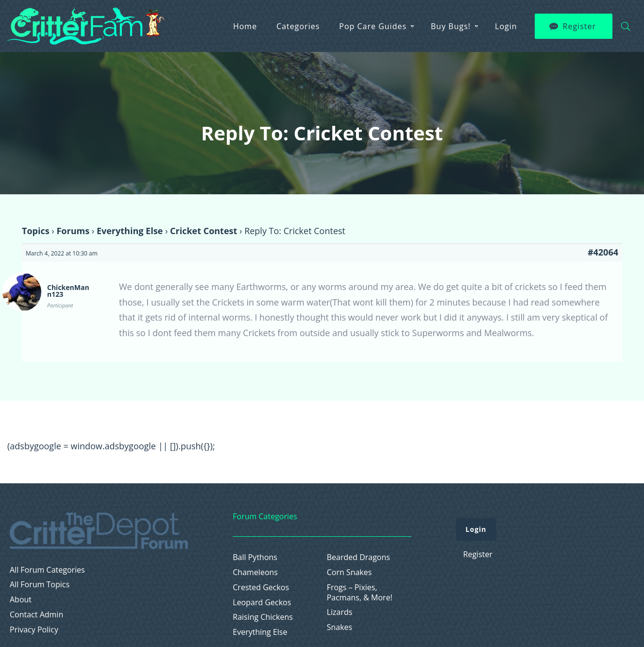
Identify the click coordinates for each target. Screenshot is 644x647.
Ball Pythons (255, 557)
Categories (298, 26)
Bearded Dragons (358, 557)
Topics (36, 231)
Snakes (340, 627)
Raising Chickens (263, 617)
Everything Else (130, 231)
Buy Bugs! (451, 26)
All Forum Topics (40, 585)
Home (245, 26)
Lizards (340, 612)
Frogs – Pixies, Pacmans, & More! (360, 593)
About (21, 600)
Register (579, 26)
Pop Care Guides (373, 26)
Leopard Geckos (262, 603)
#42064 (603, 252)
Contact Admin (36, 615)
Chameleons (255, 572)
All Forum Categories (47, 570)
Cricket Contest (203, 231)
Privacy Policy (34, 630)
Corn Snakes (349, 572)
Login (506, 26)
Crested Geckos (261, 587)
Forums (73, 231)
